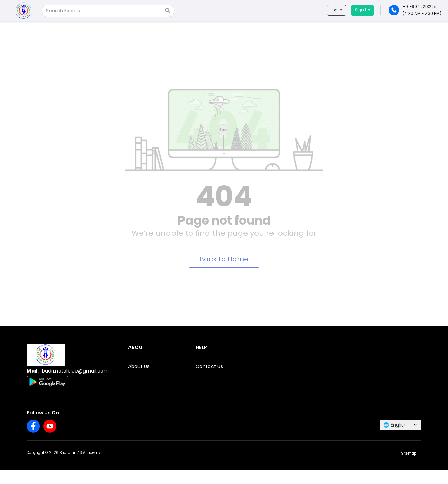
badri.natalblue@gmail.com (75, 371)
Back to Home (224, 259)
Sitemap (409, 453)
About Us (139, 366)
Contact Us (209, 366)
